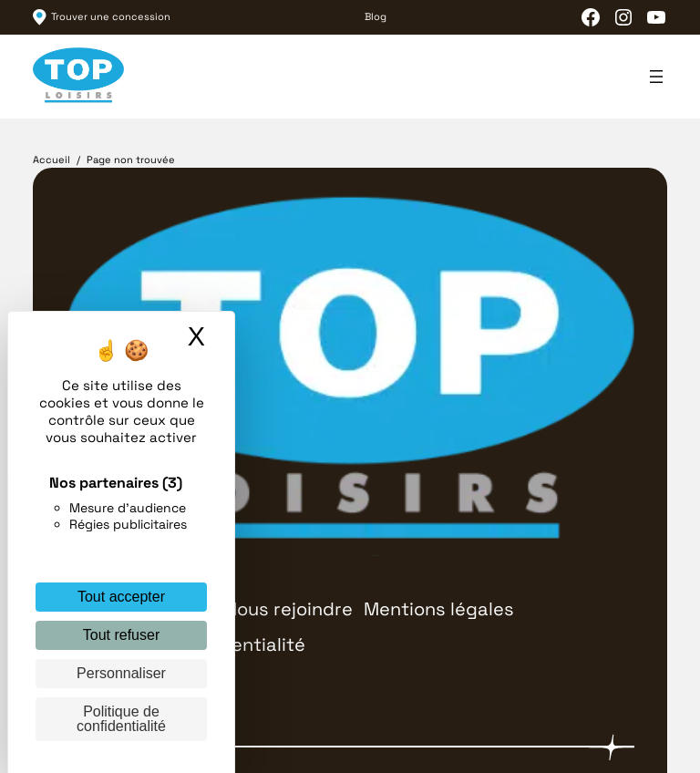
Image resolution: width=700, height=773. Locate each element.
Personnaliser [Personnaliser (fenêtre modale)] (121, 673)
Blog (376, 16)
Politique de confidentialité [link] (121, 719)
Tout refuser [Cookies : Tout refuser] (121, 635)
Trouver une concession (111, 16)
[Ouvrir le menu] (656, 77)
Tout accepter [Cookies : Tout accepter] (121, 597)
